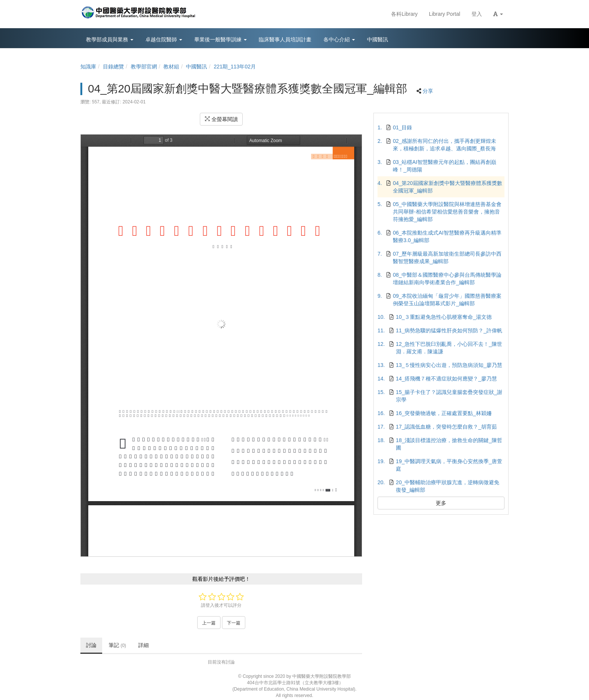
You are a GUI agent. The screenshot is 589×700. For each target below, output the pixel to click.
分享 (428, 91)
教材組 (171, 67)
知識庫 (88, 67)
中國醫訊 (196, 67)
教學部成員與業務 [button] (110, 39)
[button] (498, 14)
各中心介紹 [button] (339, 39)
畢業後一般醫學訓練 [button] (220, 39)
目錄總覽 (113, 67)
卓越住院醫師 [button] (164, 39)
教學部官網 (144, 67)
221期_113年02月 (235, 67)
